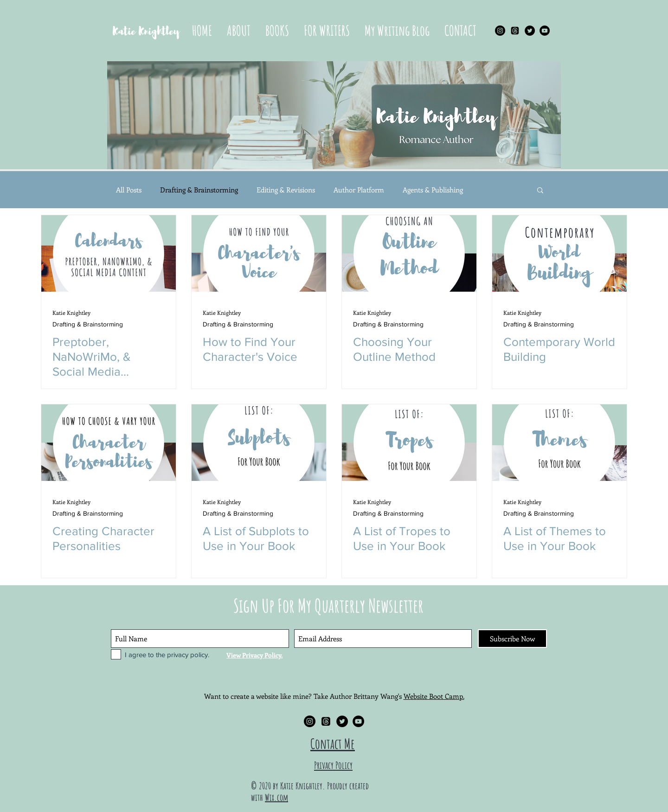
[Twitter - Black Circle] (530, 31)
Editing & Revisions (286, 190)
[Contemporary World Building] (559, 253)
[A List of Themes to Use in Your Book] (559, 443)
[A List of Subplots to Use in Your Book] (259, 443)
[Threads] (515, 31)
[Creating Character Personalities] (109, 443)
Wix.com (276, 797)
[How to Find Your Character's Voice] (259, 253)
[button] (277, 31)
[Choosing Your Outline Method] (409, 253)
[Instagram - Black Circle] (500, 31)
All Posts (129, 190)
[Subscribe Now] (512, 639)
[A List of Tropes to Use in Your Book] (409, 443)
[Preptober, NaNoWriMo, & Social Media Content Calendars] (109, 253)
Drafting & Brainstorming (199, 190)
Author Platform (359, 190)
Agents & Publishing (433, 190)
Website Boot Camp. (434, 696)
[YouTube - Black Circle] (545, 31)
